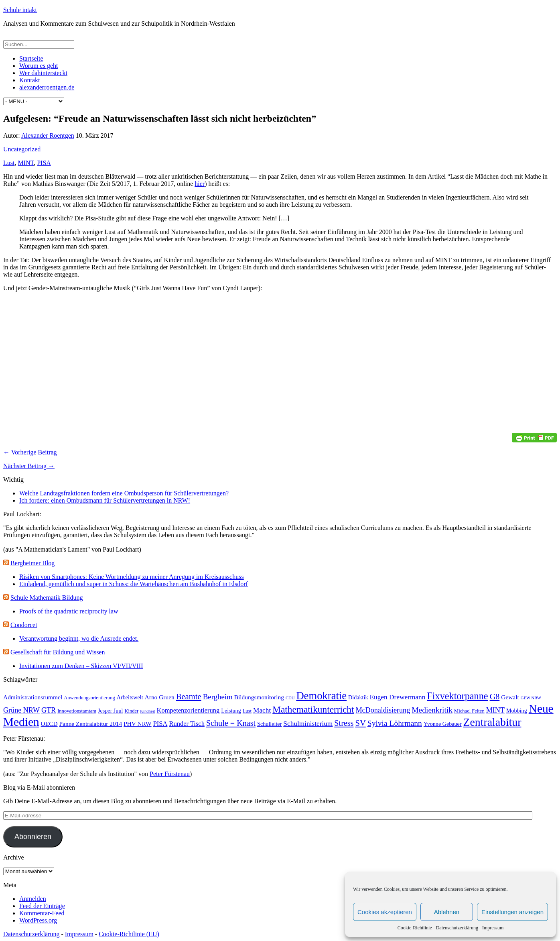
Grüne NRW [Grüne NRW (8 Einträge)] (21, 710)
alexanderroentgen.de (47, 87)
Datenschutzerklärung (457, 928)
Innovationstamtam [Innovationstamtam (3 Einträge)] (77, 711)
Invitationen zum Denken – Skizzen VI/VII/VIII (81, 666)
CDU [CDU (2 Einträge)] (290, 698)
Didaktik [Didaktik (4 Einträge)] (358, 697)
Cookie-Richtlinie (415, 928)
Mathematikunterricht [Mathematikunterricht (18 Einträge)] (313, 709)
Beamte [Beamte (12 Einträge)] (189, 697)
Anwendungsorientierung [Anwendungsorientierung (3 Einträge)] (89, 698)
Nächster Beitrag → (29, 466)
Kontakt (30, 80)
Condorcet (24, 625)
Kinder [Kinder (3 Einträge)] (131, 711)
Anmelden (33, 899)
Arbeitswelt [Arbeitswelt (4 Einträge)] (130, 697)
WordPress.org (38, 920)
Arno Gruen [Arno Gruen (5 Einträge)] (160, 697)
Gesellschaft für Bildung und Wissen (58, 652)
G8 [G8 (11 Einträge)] (495, 697)
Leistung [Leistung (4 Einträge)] (231, 711)
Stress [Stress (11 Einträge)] (344, 723)
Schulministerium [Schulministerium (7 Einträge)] (308, 724)
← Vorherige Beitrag (30, 452)
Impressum (493, 928)
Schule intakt (20, 10)
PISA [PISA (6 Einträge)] (160, 724)
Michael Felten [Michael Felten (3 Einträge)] (469, 711)
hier (200, 184)
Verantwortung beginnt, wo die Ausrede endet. (79, 639)
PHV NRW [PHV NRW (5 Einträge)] (138, 724)
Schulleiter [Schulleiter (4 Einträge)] (269, 724)
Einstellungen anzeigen (512, 912)
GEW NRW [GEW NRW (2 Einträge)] (531, 698)
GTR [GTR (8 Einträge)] (49, 710)
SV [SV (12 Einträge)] (360, 723)
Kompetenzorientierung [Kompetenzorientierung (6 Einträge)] (188, 710)
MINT (26, 163)
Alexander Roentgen (48, 135)
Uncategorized (22, 149)
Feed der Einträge (42, 906)
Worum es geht (39, 66)
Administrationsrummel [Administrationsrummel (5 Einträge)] (33, 697)
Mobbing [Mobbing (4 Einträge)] (517, 711)
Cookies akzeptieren (385, 912)
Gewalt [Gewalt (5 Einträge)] (510, 697)
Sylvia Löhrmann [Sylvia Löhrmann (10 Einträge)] (395, 723)
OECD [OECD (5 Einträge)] (49, 724)
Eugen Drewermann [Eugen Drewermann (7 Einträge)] (398, 697)
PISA (44, 163)
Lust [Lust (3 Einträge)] (247, 711)
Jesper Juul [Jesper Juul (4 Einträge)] (110, 711)
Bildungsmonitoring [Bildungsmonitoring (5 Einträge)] (259, 697)
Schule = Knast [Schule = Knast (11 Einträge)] (231, 723)
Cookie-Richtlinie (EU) (129, 934)
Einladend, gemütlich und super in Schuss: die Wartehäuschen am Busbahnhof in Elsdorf (134, 584)
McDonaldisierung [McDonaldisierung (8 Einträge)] (383, 710)
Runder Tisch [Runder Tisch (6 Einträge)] (187, 724)
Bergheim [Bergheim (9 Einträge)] (218, 697)
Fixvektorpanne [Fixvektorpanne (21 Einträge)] (457, 696)
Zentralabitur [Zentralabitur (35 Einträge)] (492, 722)
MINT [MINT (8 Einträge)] (495, 710)
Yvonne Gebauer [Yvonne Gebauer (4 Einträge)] (443, 724)
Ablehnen (447, 912)
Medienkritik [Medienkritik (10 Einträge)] (432, 710)
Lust (9, 163)
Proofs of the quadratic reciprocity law (69, 611)
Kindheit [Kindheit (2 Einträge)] (147, 711)
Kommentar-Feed (42, 913)
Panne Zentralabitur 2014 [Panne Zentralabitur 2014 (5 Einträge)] (91, 724)
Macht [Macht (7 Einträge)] (262, 710)
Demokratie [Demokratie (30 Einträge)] (321, 696)
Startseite (31, 58)
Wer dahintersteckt (43, 73)
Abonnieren (33, 837)
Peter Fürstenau (170, 774)
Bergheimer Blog (32, 563)
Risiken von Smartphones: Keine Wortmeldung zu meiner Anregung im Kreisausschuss (132, 577)
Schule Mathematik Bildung (47, 598)
